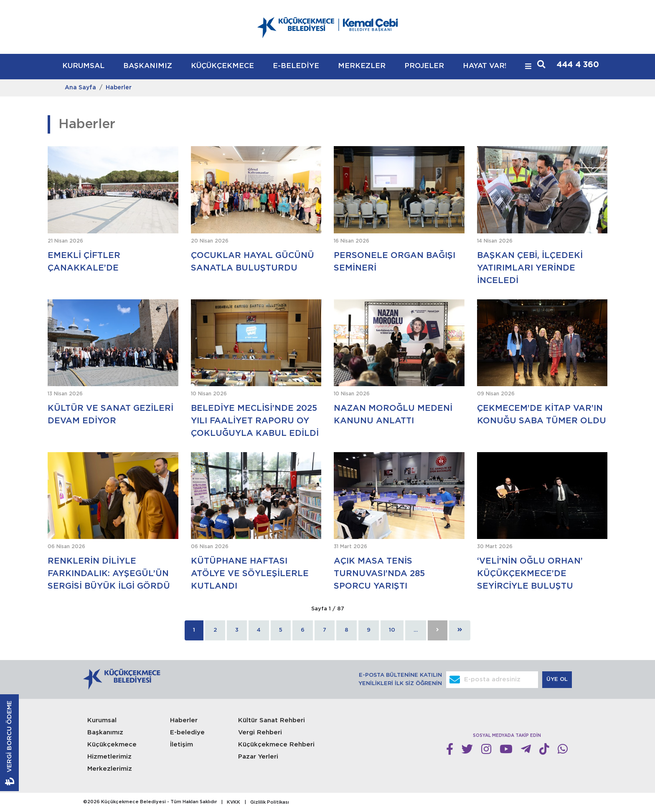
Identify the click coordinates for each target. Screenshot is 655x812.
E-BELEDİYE (296, 66)
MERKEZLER (362, 66)
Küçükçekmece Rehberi (276, 745)
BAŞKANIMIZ (148, 66)
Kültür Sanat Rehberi (272, 720)
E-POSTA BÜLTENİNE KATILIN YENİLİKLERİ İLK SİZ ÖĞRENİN (400, 679)
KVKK (234, 802)
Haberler (119, 88)
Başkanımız (105, 732)
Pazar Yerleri (258, 757)
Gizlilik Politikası (270, 802)
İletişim (182, 745)
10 (392, 630)
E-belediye (187, 732)
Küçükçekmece (112, 745)
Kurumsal (102, 720)
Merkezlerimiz (110, 769)
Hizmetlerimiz (109, 757)
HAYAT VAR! (485, 66)
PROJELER (424, 66)
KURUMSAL (83, 66)
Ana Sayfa (80, 88)
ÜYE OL (558, 679)
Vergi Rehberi (260, 732)
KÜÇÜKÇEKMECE (222, 66)
